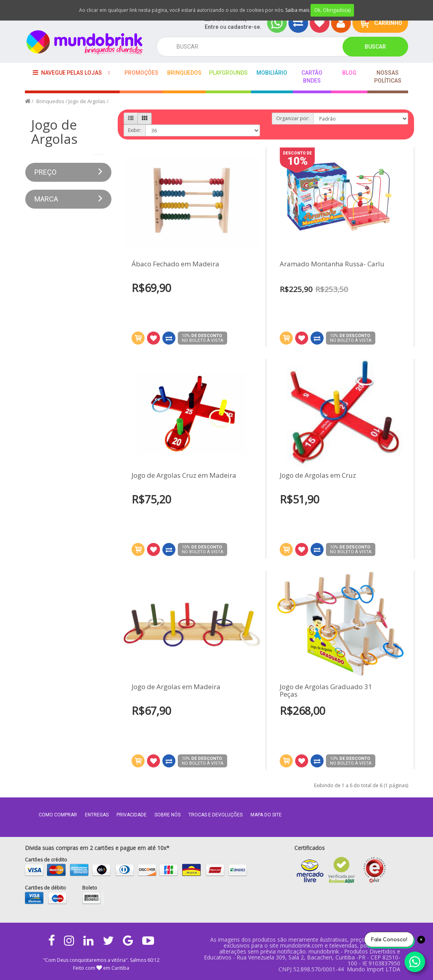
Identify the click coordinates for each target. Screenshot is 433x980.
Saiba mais (297, 10)
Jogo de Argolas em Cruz (318, 468)
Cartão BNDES (312, 77)
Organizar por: (293, 118)
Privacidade (132, 815)
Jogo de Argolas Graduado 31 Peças (326, 683)
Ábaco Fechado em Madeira (175, 264)
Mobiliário (272, 73)
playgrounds (228, 73)
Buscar (375, 47)
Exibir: (135, 130)
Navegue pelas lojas (67, 73)
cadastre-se (244, 27)
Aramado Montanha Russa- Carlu (332, 264)
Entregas (97, 815)
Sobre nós (168, 815)
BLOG (349, 73)
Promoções (141, 73)
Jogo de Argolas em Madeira (176, 695)
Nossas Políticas (388, 77)
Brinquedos (184, 73)
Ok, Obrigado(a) (332, 10)
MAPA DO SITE (266, 815)
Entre (212, 27)
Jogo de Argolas (87, 101)
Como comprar (58, 815)
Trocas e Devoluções (216, 815)
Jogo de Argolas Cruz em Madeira (184, 483)
